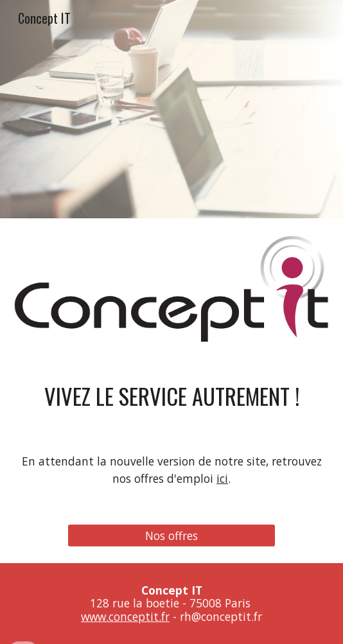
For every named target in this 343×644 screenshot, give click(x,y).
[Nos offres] (171, 536)
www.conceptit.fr (125, 616)
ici (222, 478)
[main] (171, 396)
